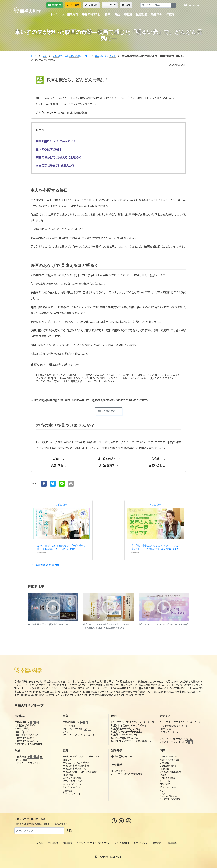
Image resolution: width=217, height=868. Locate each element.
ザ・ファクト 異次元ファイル (174, 739)
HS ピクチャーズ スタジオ (125, 722)
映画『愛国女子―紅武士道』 (125, 729)
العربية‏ (163, 790)
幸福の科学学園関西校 (75, 769)
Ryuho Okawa (169, 796)
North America (169, 760)
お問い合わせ (141, 843)
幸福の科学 (21, 722)
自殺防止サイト (119, 771)
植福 (126, 5)
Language (192, 5)
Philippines (167, 778)
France (164, 769)
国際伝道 (142, 14)
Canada (164, 763)
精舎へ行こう (21, 732)
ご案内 (170, 14)
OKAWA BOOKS (170, 799)
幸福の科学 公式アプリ (27, 741)
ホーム (54, 14)
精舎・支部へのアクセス (27, 735)
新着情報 (157, 14)
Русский (168, 787)
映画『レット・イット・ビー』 (124, 735)
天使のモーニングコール (172, 742)
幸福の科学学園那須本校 (76, 766)
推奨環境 (67, 843)
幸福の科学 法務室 (24, 738)
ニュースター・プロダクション (174, 722)
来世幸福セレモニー (121, 757)
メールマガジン (22, 729)
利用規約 (53, 843)
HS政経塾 (68, 775)
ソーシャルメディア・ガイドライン (94, 843)
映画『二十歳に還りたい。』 (125, 738)
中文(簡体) (165, 784)
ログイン (110, 5)
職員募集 (172, 843)
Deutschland (168, 766)
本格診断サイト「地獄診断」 (28, 744)
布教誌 (128, 14)
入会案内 (73, 5)
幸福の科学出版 (71, 722)
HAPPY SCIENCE (110, 857)
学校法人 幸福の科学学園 (76, 763)
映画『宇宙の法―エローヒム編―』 (128, 726)
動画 (117, 14)
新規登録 (91, 5)
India (163, 775)
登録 (69, 831)
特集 (108, 14)
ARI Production (170, 726)
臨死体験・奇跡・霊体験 (45, 565)
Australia (165, 781)
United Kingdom (170, 772)
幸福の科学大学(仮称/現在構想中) (81, 772)
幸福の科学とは (91, 14)
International (168, 757)
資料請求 (55, 5)
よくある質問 (122, 843)
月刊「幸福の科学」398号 (53, 113)
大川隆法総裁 (70, 14)
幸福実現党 (21, 757)
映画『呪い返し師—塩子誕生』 (126, 732)
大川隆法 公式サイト (25, 726)
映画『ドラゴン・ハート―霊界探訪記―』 (131, 741)
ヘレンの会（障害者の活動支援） (127, 774)
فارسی (163, 793)
